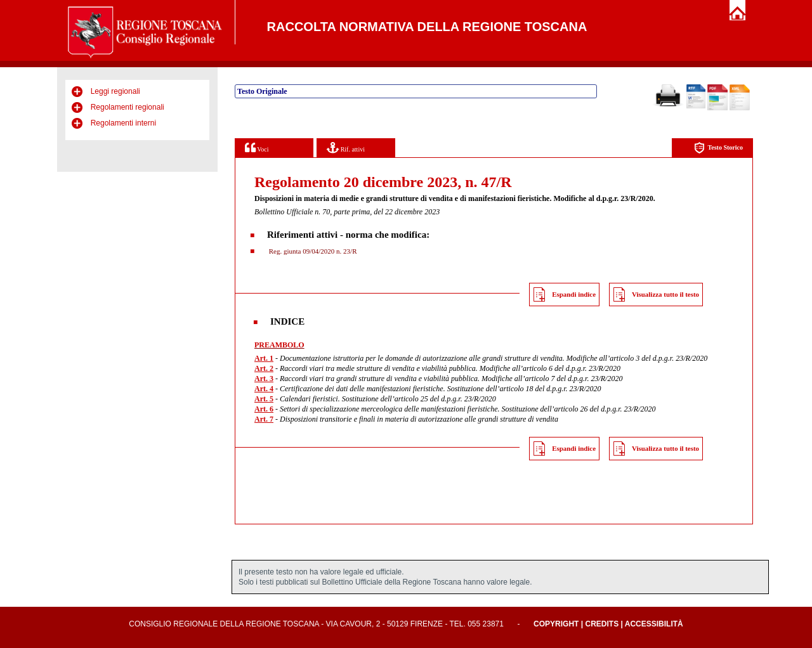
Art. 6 (264, 409)
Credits (602, 624)
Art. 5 (264, 399)
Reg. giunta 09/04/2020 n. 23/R (312, 251)
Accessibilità (654, 624)
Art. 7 (264, 419)
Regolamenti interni (123, 123)
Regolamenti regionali (128, 107)
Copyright (556, 624)
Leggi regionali (115, 91)
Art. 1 (264, 358)
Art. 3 (264, 379)
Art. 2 (264, 368)
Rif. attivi (346, 147)
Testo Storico (718, 148)
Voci (257, 147)
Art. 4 (264, 389)
